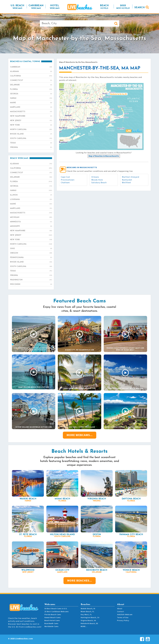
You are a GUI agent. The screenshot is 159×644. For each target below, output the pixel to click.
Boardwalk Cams (51, 624)
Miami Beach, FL (88, 612)
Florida (31, 89)
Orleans (95, 177)
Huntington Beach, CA (90, 618)
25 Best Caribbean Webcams (57, 612)
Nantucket (127, 180)
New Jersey (31, 121)
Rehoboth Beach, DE (89, 624)
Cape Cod (65, 177)
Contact (121, 612)
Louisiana (31, 200)
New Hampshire (31, 116)
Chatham (65, 183)
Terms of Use (123, 618)
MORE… (84, 627)
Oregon (31, 253)
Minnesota (31, 222)
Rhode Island (31, 134)
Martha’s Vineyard (131, 177)
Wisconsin (31, 284)
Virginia (31, 147)
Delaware (31, 85)
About (120, 609)
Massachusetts (31, 112)
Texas (31, 143)
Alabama (31, 72)
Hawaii (31, 98)
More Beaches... (80, 581)
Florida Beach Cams (53, 615)
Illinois (31, 195)
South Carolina (31, 139)
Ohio (31, 249)
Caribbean (31, 67)
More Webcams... (80, 435)
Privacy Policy (123, 621)
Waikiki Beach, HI (88, 609)
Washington (31, 280)
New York (31, 125)
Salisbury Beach (99, 183)
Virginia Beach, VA (88, 621)
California (31, 76)
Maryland (31, 107)
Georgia (31, 94)
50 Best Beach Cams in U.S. (56, 609)
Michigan (31, 217)
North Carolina (31, 130)
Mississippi (31, 226)
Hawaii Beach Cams (53, 618)
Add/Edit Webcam (125, 615)
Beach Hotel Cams (52, 621)
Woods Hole (97, 180)
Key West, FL (86, 615)
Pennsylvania (31, 258)
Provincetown (68, 180)
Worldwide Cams (51, 627)
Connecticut (31, 80)
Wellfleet (127, 183)
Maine (31, 103)
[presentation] (104, 156)
